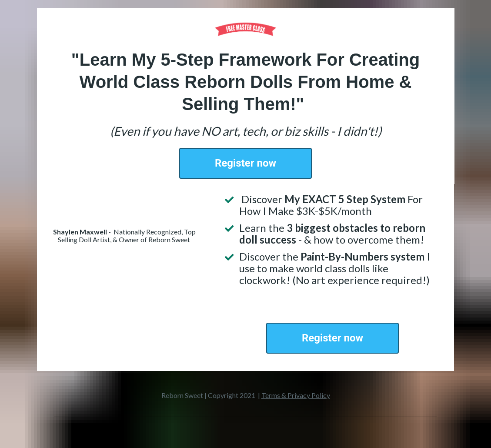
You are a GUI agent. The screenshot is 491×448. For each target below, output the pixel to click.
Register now (245, 163)
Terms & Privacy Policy (296, 395)
